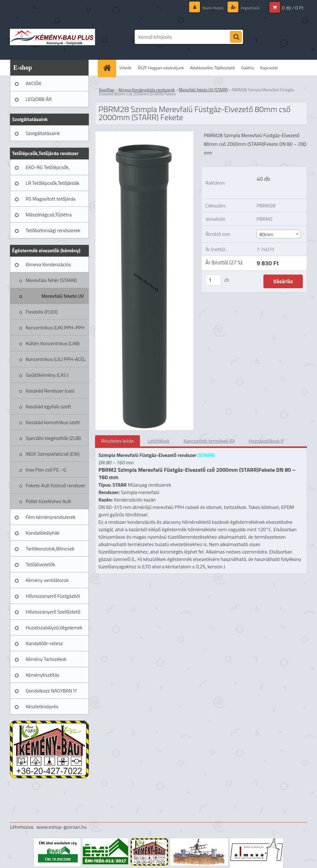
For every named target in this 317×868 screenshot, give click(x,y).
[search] (236, 37)
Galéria (248, 68)
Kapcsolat (269, 68)
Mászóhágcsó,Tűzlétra (49, 215)
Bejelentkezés (207, 8)
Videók (125, 68)
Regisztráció (248, 8)
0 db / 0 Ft (293, 8)
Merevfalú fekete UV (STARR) (63, 298)
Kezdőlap (107, 90)
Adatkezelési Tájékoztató (213, 68)
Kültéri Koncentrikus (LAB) (53, 343)
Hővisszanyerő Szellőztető (53, 612)
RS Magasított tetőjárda (50, 199)
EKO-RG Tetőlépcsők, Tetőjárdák (48, 169)
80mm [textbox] (266, 234)
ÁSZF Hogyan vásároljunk (161, 68)
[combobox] (279, 234)
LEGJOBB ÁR (39, 99)
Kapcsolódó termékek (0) (209, 441)
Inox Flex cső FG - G (46, 470)
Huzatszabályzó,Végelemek (54, 627)
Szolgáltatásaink (43, 133)
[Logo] (52, 37)
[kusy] (213, 280)
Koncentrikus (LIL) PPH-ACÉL (56, 359)
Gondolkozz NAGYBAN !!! (51, 691)
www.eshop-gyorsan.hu (62, 827)
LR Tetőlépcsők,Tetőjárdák (52, 183)
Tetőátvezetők (40, 564)
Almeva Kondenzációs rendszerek (48, 267)
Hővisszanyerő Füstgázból (53, 596)
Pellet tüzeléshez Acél (48, 501)
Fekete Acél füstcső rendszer (56, 485)
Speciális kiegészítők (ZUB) (53, 438)
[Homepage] (109, 68)
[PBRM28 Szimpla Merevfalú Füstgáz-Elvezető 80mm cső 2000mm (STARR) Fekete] (144, 134)
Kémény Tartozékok (46, 659)
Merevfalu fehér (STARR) (51, 280)
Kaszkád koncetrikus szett (53, 422)
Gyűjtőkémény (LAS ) (47, 375)
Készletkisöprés (42, 706)
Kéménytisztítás (43, 675)
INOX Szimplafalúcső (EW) (53, 454)
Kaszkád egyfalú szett (48, 406)
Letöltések (158, 441)
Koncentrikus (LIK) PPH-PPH (55, 328)
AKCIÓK (34, 83)
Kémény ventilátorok (47, 580)
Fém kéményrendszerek (51, 517)
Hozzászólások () (266, 441)
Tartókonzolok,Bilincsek (50, 549)
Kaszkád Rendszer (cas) (50, 391)
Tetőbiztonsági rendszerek (53, 230)
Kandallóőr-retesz (44, 643)
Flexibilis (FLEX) (42, 312)
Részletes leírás (117, 441)
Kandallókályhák (43, 533)
